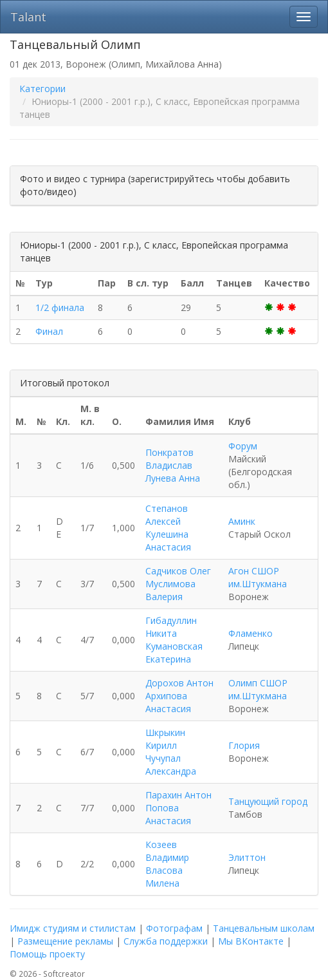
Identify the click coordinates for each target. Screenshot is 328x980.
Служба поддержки (166, 941)
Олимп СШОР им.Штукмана (258, 689)
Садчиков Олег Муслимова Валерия (178, 584)
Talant (28, 17)
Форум (243, 446)
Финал (49, 331)
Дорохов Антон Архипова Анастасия (179, 696)
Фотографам (174, 928)
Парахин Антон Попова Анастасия (178, 808)
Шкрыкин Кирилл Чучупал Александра (171, 752)
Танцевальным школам (264, 928)
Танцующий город (268, 801)
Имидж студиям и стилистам (73, 928)
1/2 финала (60, 307)
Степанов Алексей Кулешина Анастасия (168, 528)
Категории (42, 89)
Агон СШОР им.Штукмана (258, 577)
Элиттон (247, 857)
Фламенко (251, 633)
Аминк (242, 521)
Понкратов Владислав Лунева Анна (173, 465)
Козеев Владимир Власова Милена (167, 864)
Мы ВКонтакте (251, 941)
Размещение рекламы (65, 941)
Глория (244, 745)
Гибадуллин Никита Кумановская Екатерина (174, 640)
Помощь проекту (47, 954)
